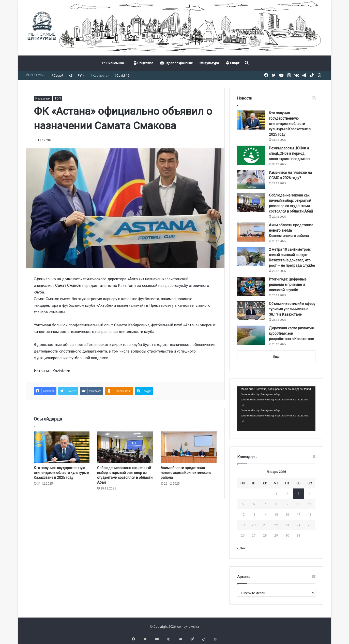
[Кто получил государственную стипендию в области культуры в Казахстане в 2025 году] (62, 447)
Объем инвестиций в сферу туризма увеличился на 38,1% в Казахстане (292, 309)
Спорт (233, 63)
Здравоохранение (177, 63)
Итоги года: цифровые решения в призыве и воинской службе (288, 285)
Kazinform (127, 286)
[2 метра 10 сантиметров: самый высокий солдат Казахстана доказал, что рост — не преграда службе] (251, 256)
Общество (143, 63)
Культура (209, 63)
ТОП (58, 99)
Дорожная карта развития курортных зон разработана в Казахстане (291, 333)
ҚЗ (71, 75)
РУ (80, 75)
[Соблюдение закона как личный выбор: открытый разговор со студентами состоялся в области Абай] (125, 447)
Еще (276, 357)
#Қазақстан (100, 75)
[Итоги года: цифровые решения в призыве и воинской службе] (251, 286)
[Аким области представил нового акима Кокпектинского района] (189, 447)
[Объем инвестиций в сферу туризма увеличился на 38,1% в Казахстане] (251, 311)
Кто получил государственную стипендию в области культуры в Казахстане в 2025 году (62, 473)
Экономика (113, 63)
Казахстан (43, 99)
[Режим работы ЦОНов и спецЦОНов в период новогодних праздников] (251, 155)
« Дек (241, 548)
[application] (276, 409)
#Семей (57, 75)
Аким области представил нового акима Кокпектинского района (186, 473)
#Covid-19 (122, 75)
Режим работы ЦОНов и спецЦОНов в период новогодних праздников (289, 153)
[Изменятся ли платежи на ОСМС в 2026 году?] (251, 180)
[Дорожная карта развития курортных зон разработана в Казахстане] (251, 335)
